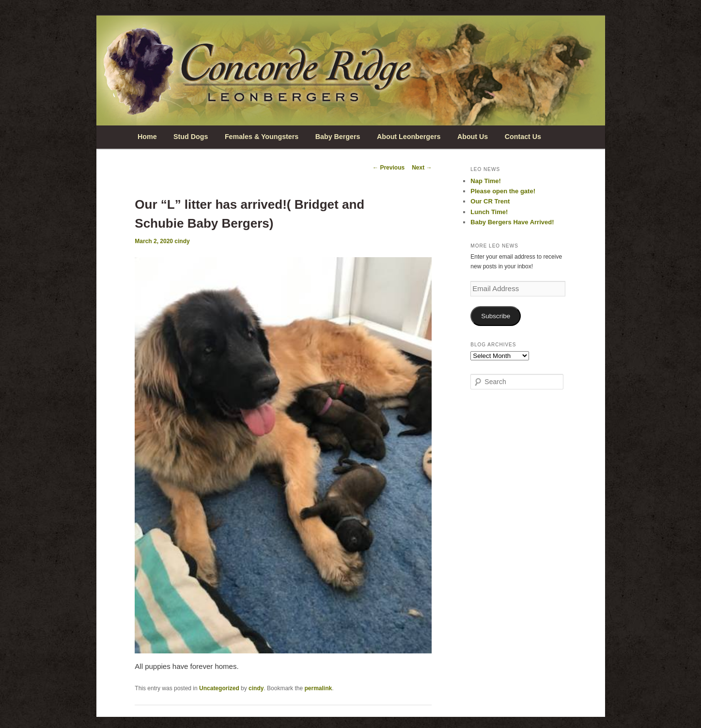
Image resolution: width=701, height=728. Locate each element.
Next (422, 168)
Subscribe (496, 316)
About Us (473, 137)
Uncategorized (219, 688)
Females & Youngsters (262, 137)
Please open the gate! (503, 191)
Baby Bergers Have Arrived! (512, 222)
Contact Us (523, 137)
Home (147, 137)
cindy (182, 241)
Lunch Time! (489, 212)
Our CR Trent (490, 201)
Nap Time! (486, 181)
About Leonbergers (409, 137)
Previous (389, 168)
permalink (318, 688)
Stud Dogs (191, 137)
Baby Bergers (338, 137)
